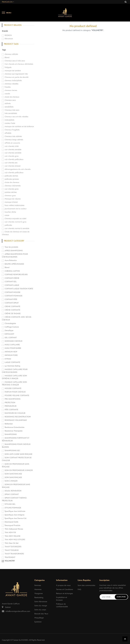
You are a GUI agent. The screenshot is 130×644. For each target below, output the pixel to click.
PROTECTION (10, 403)
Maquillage (39, 618)
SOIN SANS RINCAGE (13, 474)
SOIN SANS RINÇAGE (13, 477)
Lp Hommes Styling (12, 366)
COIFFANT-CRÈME (12, 278)
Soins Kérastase (41, 602)
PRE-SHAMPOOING (13, 399)
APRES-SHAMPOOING (14, 251)
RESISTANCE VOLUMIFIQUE (16, 420)
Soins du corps (40, 610)
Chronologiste (10, 323)
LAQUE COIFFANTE (12, 362)
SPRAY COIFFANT (12, 494)
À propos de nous (63, 585)
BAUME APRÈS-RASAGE (14, 264)
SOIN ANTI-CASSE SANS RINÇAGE (19, 454)
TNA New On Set (12, 543)
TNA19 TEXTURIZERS (13, 547)
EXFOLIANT (9, 334)
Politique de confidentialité (62, 605)
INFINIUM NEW (11, 352)
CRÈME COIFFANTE (13, 310)
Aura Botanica (11, 260)
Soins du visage (41, 606)
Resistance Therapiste (14, 431)
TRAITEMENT (10, 557)
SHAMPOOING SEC (12, 451)
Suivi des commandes (86, 585)
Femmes (38, 585)
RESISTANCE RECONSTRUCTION (18, 417)
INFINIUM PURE (11, 355)
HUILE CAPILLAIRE (12, 345)
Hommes (38, 590)
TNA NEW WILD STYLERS (15, 540)
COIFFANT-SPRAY (12, 303)
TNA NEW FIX (10, 533)
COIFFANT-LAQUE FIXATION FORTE (19, 289)
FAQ (79, 590)
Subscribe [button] (121, 597)
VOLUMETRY (10, 561)
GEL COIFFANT (11, 338)
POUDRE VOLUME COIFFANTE (17, 396)
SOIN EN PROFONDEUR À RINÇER (19, 470)
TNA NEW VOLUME (13, 536)
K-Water (8, 359)
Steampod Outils (11, 522)
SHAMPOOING (11, 434)
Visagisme (39, 594)
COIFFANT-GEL (11, 282)
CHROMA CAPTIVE (12, 271)
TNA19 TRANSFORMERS (14, 554)
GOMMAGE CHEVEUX (14, 341)
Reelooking (39, 598)
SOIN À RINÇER (11, 481)
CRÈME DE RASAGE (13, 314)
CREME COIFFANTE (13, 307)
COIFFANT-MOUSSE (13, 292)
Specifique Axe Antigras (15, 515)
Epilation (38, 622)
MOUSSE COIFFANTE (13, 388)
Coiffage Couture (12, 327)
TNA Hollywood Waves (14, 529)
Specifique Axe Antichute (15, 511)
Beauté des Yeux (41, 614)
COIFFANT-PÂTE (11, 299)
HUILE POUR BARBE (13, 348)
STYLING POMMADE (13, 508)
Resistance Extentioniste (15, 427)
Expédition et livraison (62, 599)
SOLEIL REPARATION (13, 491)
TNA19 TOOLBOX (12, 550)
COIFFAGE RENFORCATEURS (16, 275)
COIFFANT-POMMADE (14, 296)
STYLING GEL (10, 504)
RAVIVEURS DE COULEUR (15, 413)
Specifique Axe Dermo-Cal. (16, 518)
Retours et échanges (64, 594)
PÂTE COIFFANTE (11, 410)
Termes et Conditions (65, 590)
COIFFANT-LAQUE (12, 285)
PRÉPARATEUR (11, 406)
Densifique (9, 331)
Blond (7, 268)
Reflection (9, 424)
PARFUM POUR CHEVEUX (15, 392)
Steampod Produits (13, 526)
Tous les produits (11, 247)
